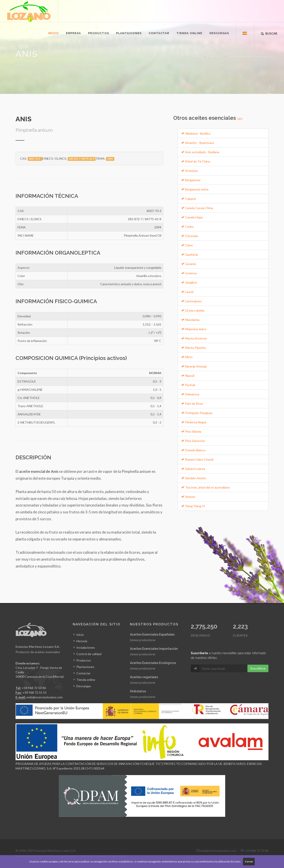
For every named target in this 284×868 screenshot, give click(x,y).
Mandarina (190, 320)
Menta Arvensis (194, 338)
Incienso (189, 273)
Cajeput (189, 199)
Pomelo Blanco (193, 450)
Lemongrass (192, 301)
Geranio (189, 264)
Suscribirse (258, 668)
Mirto (187, 357)
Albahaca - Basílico (196, 133)
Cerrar (249, 861)
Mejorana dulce (194, 329)
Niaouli (188, 376)
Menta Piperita (193, 348)
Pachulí (188, 385)
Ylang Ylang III (193, 506)
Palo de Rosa (192, 404)
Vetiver (188, 497)
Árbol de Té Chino (196, 161)
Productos (214, 57)
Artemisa (189, 171)
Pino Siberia (191, 431)
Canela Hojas (192, 217)
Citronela (190, 236)
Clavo (187, 245)
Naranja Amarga (194, 366)
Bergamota (191, 180)
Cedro (187, 227)
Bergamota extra (195, 189)
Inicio (197, 57)
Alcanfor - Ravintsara (198, 143)
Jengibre (189, 282)
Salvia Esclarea (193, 469)
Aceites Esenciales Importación (248, 57)
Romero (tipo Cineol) (197, 459)
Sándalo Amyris (194, 478)
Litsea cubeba (193, 310)
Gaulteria (190, 254)
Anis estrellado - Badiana (200, 152)
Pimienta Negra (194, 422)
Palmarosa (190, 394)
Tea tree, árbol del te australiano (206, 487)
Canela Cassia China (197, 208)
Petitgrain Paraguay (197, 413)
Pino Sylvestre (193, 441)
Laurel (187, 292)
